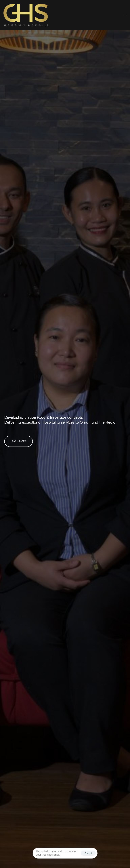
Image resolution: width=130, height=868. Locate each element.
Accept (88, 853)
